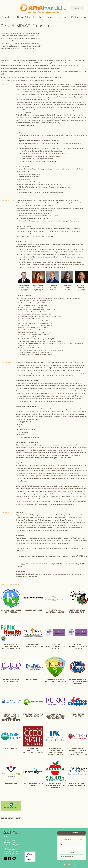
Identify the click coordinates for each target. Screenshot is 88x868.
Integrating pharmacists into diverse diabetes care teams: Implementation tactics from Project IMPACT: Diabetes (52, 556)
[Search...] (77, 8)
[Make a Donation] (72, 833)
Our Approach (30, 466)
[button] (8, 17)
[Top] (69, 864)
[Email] (71, 848)
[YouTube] (14, 858)
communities (23, 373)
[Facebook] (10, 858)
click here (59, 77)
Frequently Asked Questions (25, 125)
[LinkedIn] (5, 858)
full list (23, 564)
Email (61, 844)
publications (71, 71)
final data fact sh (61, 530)
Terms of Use (81, 865)
